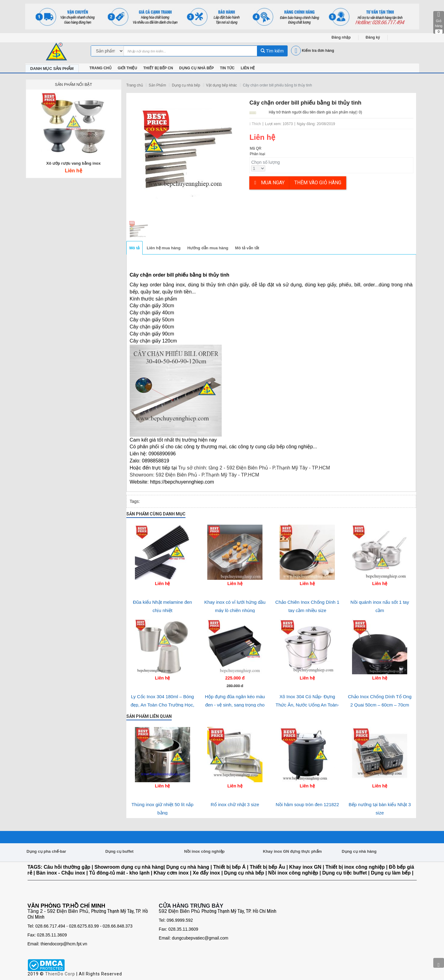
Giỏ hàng (439, 22)
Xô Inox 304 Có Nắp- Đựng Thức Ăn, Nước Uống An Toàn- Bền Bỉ (307, 705)
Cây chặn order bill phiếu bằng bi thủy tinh (277, 85)
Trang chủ (135, 85)
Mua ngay (269, 183)
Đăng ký (373, 37)
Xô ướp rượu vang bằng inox (74, 163)
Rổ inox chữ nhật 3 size (235, 804)
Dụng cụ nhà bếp (186, 85)
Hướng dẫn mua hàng (208, 248)
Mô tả (135, 248)
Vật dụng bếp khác (222, 85)
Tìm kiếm (272, 51)
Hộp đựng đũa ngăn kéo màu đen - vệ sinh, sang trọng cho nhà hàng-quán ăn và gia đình (235, 705)
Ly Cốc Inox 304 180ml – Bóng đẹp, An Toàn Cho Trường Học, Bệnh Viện (163, 705)
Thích (255, 124)
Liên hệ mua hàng (163, 248)
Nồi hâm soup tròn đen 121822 (307, 804)
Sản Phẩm (157, 85)
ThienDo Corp (60, 974)
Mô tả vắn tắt (247, 248)
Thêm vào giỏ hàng (318, 183)
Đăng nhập (341, 37)
